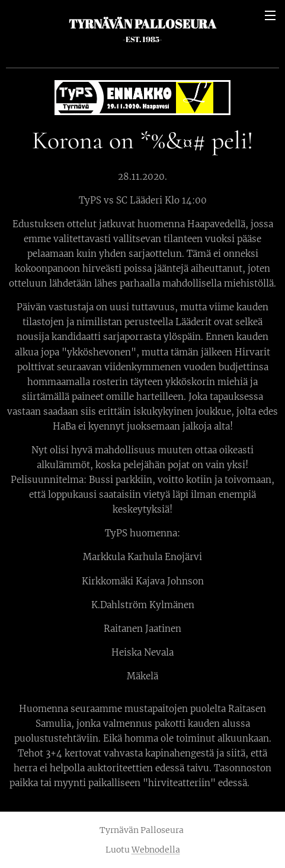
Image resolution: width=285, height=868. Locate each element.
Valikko (270, 15)
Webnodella (156, 850)
